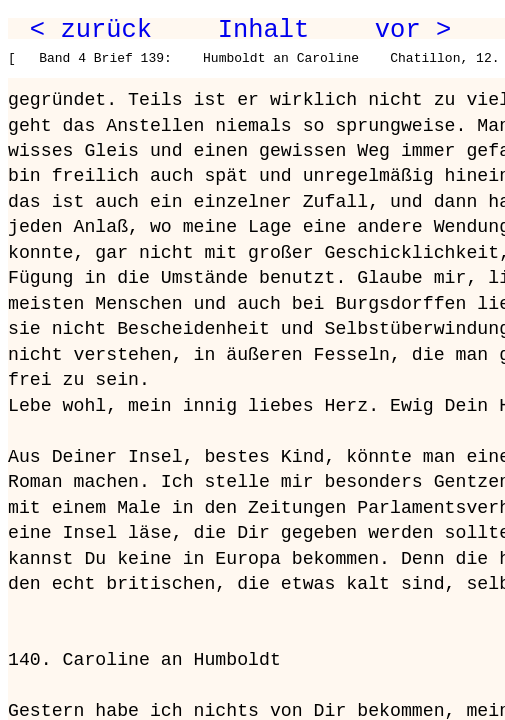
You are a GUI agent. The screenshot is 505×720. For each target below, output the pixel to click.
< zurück (91, 30)
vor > (413, 30)
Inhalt (264, 30)
